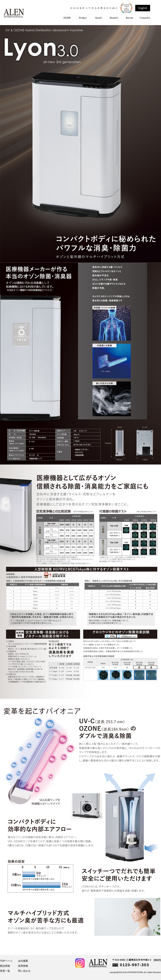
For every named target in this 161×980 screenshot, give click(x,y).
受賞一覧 (5, 971)
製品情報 (5, 966)
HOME (67, 18)
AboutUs (114, 18)
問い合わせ (24, 971)
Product (83, 18)
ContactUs (145, 18)
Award (98, 18)
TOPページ (6, 961)
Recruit (129, 18)
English (143, 8)
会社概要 (23, 961)
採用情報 (23, 966)
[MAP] (157, 960)
